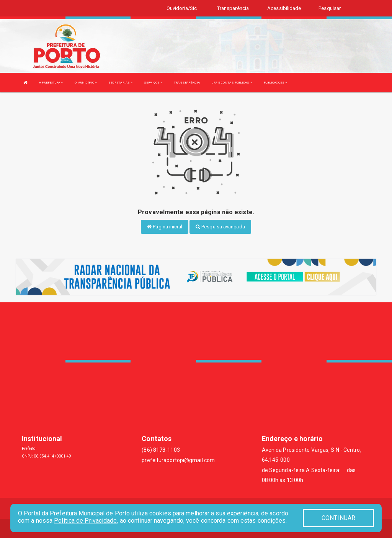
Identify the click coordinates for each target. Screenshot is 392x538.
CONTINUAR (338, 518)
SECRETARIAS (120, 83)
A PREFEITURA (51, 83)
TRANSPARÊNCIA (187, 83)
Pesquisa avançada (220, 227)
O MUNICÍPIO (86, 83)
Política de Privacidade (85, 521)
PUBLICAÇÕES (275, 83)
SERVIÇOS (153, 83)
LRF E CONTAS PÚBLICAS (232, 83)
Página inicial (165, 227)
